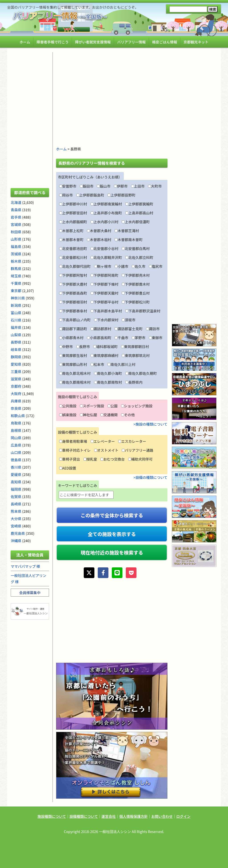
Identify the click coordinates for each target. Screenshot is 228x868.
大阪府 (16, 394)
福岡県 (16, 489)
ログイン (183, 816)
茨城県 (16, 254)
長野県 (16, 342)
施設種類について (52, 816)
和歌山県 (18, 416)
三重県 (16, 371)
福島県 (16, 246)
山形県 (16, 239)
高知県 (16, 482)
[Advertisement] (112, 83)
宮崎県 (16, 526)
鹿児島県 (18, 533)
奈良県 (16, 408)
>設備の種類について (150, 477)
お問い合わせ (162, 816)
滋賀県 (16, 379)
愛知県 (16, 364)
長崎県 (16, 504)
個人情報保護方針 (134, 816)
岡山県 (16, 438)
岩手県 (16, 217)
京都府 (16, 386)
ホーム (25, 42)
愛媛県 (16, 474)
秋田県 (16, 232)
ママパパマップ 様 (25, 566)
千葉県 (16, 283)
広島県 (16, 445)
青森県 (16, 210)
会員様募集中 (30, 593)
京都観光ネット (196, 42)
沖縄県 (16, 541)
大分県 (16, 519)
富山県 (16, 313)
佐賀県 (16, 497)
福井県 (16, 327)
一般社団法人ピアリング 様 (28, 579)
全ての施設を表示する (112, 534)
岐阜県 (16, 349)
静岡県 (16, 357)
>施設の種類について (150, 424)
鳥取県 (16, 423)
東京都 (16, 291)
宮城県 (16, 224)
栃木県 (16, 261)
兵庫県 (16, 401)
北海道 (16, 202)
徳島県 (16, 460)
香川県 (16, 467)
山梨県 (16, 335)
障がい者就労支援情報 (93, 42)
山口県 (16, 452)
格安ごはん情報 (165, 42)
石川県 (16, 320)
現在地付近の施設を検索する (112, 552)
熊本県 (16, 511)
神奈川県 (18, 298)
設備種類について (84, 816)
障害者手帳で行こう (53, 42)
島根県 (16, 430)
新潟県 (16, 305)
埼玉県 (16, 276)
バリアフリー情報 (131, 42)
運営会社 (108, 816)
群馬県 (16, 269)
